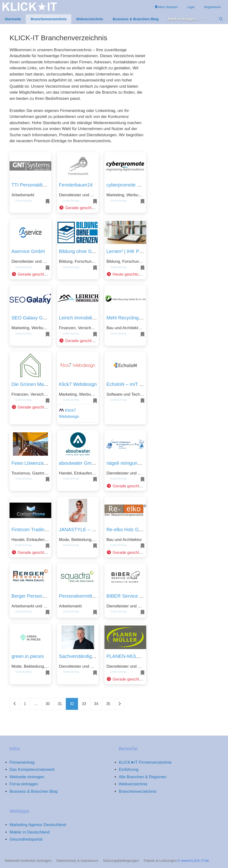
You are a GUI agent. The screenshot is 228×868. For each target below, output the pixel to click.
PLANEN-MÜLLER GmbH (134, 656)
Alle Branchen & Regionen (142, 777)
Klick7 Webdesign (78, 384)
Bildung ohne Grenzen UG (87, 251)
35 (108, 704)
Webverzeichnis (90, 19)
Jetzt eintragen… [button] (189, 19)
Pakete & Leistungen (160, 860)
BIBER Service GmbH (130, 596)
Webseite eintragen (27, 777)
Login (191, 7)
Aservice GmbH (28, 251)
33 (84, 704)
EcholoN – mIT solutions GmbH (140, 384)
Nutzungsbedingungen (121, 860)
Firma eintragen (24, 784)
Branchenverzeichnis (49, 19)
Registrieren (212, 7)
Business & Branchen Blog (136, 19)
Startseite (13, 19)
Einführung (129, 770)
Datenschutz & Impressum (78, 860)
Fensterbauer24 (76, 185)
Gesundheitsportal (26, 839)
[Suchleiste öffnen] (221, 19)
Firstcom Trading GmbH (37, 530)
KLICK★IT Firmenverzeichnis (145, 762)
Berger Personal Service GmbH (45, 596)
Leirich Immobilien (78, 318)
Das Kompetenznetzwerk (32, 770)
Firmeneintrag (22, 762)
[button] (78, 208)
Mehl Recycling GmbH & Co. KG (141, 318)
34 (96, 704)
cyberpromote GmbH (129, 185)
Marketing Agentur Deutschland (38, 825)
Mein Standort (166, 7)
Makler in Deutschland (30, 832)
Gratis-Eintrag (23, 201)
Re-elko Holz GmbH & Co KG (138, 530)
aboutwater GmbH (78, 463)
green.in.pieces (28, 656)
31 (60, 704)
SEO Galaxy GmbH (32, 318)
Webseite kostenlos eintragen (28, 860)
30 (48, 704)
